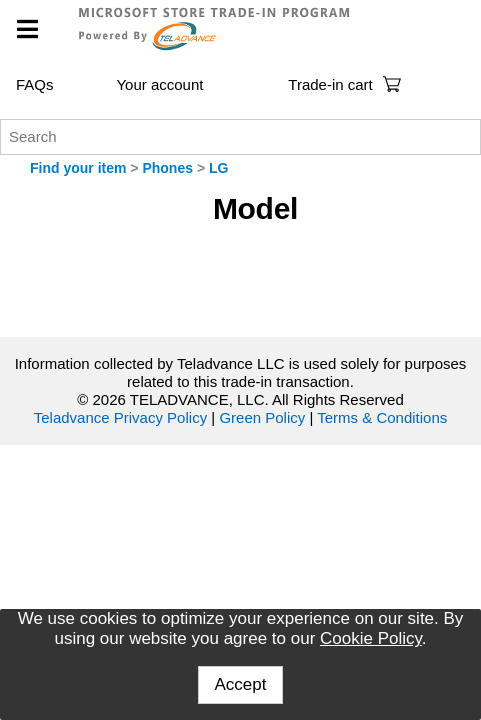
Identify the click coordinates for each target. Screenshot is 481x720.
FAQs (35, 84)
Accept (241, 684)
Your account (159, 84)
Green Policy (262, 417)
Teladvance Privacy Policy (120, 417)
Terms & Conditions (382, 417)
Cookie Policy (371, 638)
